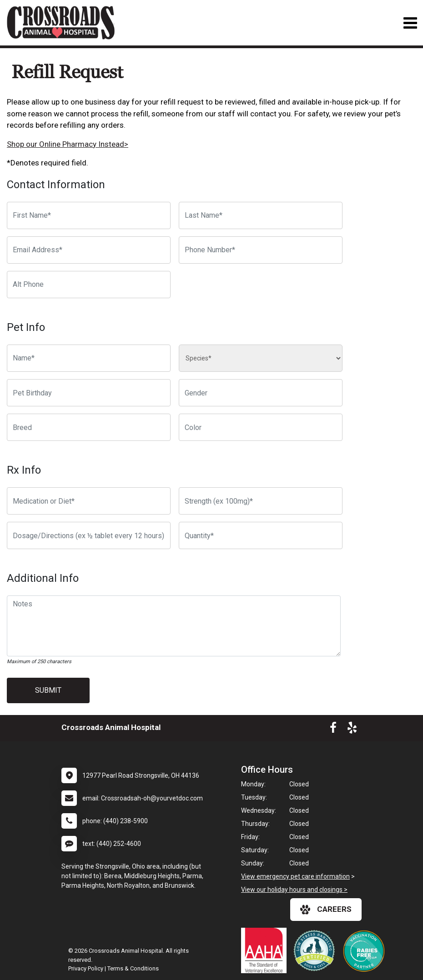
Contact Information (56, 185)
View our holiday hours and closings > (294, 890)
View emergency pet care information (295, 876)
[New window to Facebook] (333, 730)
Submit (48, 690)
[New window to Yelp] (352, 730)
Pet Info (26, 327)
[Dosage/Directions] (89, 535)
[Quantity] (261, 535)
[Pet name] (89, 358)
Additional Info (43, 578)
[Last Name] (261, 215)
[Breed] (89, 427)
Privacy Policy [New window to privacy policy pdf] (86, 968)
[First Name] (89, 215)
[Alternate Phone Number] (89, 285)
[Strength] (261, 501)
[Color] (261, 427)
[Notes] (174, 626)
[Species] (261, 358)
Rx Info (24, 470)
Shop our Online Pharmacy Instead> (68, 144)
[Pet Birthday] (89, 393)
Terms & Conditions (133, 968)
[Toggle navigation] (410, 23)
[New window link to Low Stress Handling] (316, 950)
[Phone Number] (261, 250)
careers (326, 910)
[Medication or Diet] (89, 501)
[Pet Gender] (261, 393)
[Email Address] (89, 250)
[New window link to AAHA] (266, 950)
